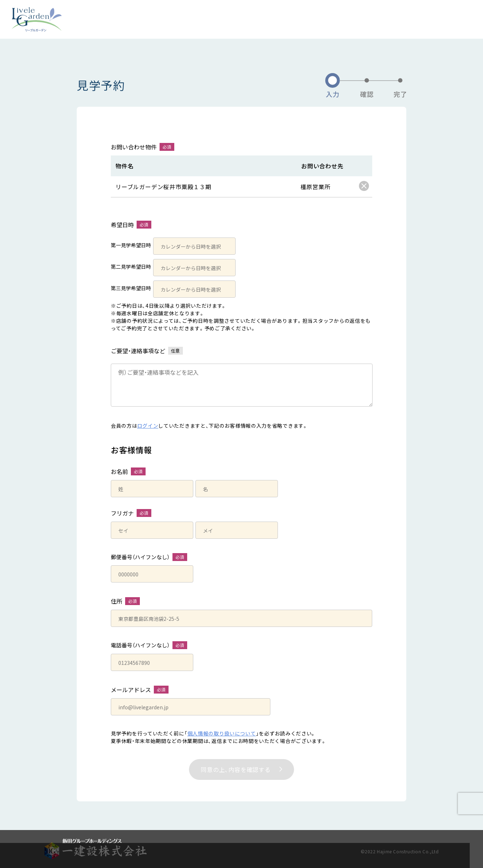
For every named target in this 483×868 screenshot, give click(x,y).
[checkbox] (364, 186)
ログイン (148, 426)
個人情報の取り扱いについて (222, 733)
